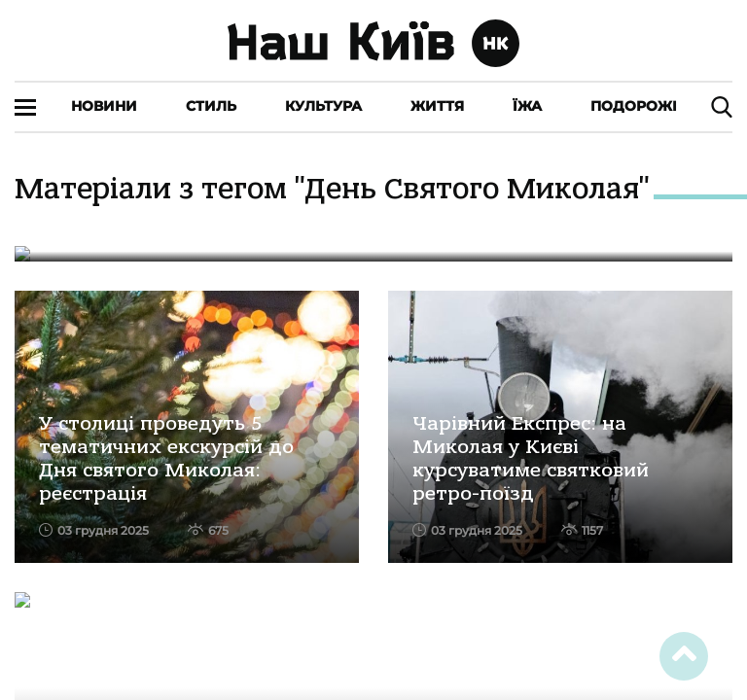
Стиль (211, 106)
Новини (104, 106)
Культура (323, 106)
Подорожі (634, 106)
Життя (437, 106)
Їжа (527, 106)
